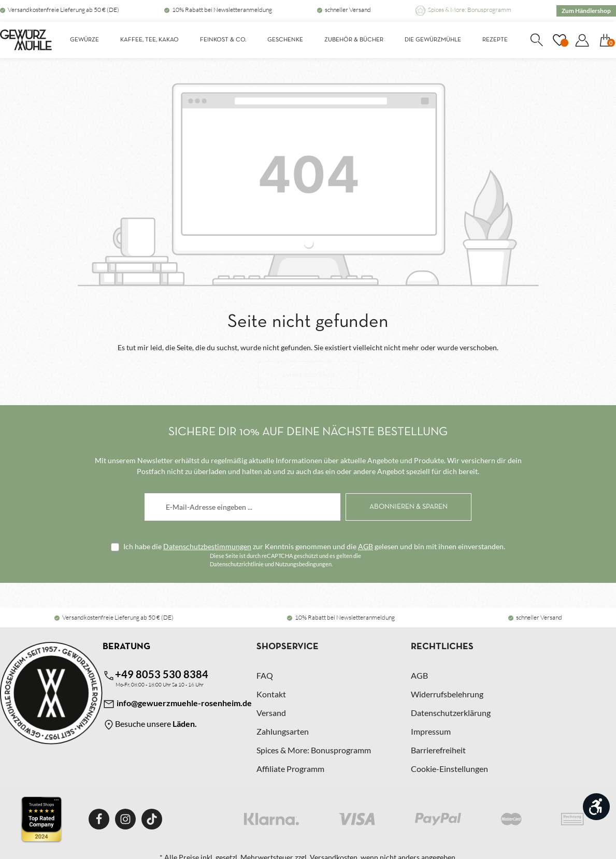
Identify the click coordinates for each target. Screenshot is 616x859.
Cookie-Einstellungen (449, 769)
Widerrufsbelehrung (447, 694)
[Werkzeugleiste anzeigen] (596, 807)
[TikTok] (152, 819)
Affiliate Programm (290, 769)
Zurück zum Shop (308, 375)
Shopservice (288, 647)
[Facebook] (99, 819)
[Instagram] (125, 819)
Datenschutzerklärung (451, 713)
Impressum (431, 731)
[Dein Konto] (582, 40)
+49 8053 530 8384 (155, 675)
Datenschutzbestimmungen (207, 546)
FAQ (265, 675)
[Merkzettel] (559, 40)
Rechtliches (442, 647)
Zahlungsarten (283, 731)
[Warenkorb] (605, 40)
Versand (271, 713)
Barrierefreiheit (438, 750)
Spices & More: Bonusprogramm (470, 10)
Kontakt (271, 694)
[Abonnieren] (409, 507)
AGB (366, 546)
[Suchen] (536, 40)
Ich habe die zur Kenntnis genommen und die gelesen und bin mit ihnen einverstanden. (314, 546)
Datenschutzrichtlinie (237, 564)
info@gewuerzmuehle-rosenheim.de (177, 704)
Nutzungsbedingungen (303, 564)
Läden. (185, 724)
